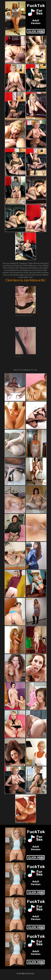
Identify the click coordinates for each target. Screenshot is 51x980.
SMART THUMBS (30, 823)
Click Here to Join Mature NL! (26, 280)
